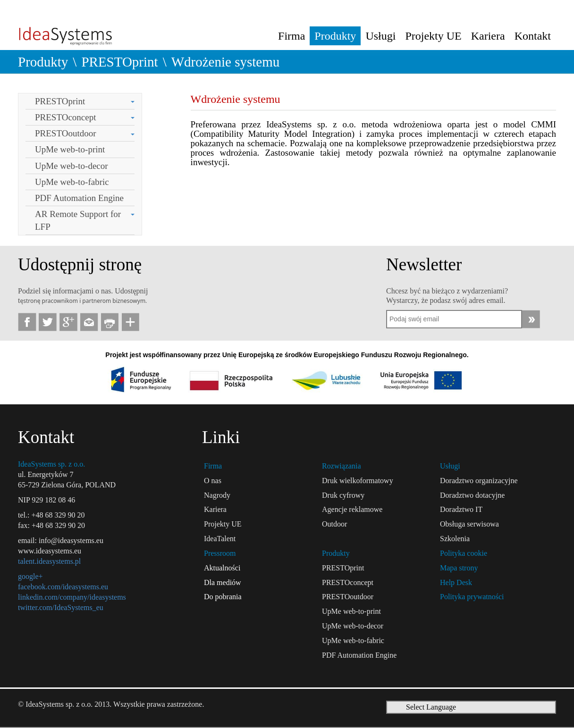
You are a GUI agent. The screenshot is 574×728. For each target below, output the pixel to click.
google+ (30, 576)
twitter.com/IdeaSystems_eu (61, 607)
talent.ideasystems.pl (49, 561)
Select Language (431, 707)
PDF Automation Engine (79, 198)
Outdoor (334, 524)
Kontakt (533, 36)
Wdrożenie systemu (226, 62)
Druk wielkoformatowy (358, 481)
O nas (213, 481)
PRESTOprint (119, 62)
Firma (291, 36)
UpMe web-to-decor (72, 166)
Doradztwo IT (461, 509)
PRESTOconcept (65, 117)
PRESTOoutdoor (66, 133)
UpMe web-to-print (70, 149)
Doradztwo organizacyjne (479, 481)
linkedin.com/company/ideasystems (72, 597)
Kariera (488, 36)
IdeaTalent (220, 539)
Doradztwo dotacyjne (472, 495)
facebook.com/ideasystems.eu (63, 587)
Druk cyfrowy (343, 495)
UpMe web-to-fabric (72, 182)
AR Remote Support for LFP (78, 220)
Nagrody (217, 495)
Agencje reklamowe (352, 509)
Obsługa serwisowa (469, 524)
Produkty (335, 36)
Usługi (380, 36)
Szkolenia (455, 539)
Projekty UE (433, 36)
